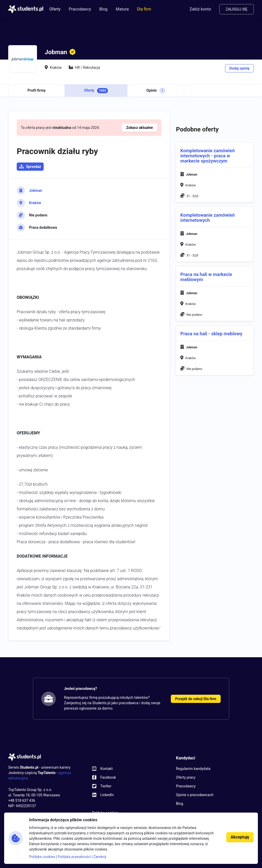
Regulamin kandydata (193, 769)
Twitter (106, 786)
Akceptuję (240, 837)
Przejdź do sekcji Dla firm (196, 699)
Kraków (35, 203)
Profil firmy (36, 90)
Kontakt (107, 769)
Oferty (55, 9)
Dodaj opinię (239, 68)
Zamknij (100, 857)
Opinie (156, 91)
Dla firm (144, 9)
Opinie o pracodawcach (195, 795)
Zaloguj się (237, 9)
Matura (122, 9)
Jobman (36, 190)
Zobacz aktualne (139, 128)
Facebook (108, 777)
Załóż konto (200, 9)
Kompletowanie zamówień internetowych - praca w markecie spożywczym (208, 156)
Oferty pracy (186, 777)
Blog (104, 9)
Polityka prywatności (74, 857)
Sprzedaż (34, 167)
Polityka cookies (42, 857)
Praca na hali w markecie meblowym (206, 277)
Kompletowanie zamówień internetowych (208, 218)
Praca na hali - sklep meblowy (211, 334)
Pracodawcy (80, 9)
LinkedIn (107, 795)
